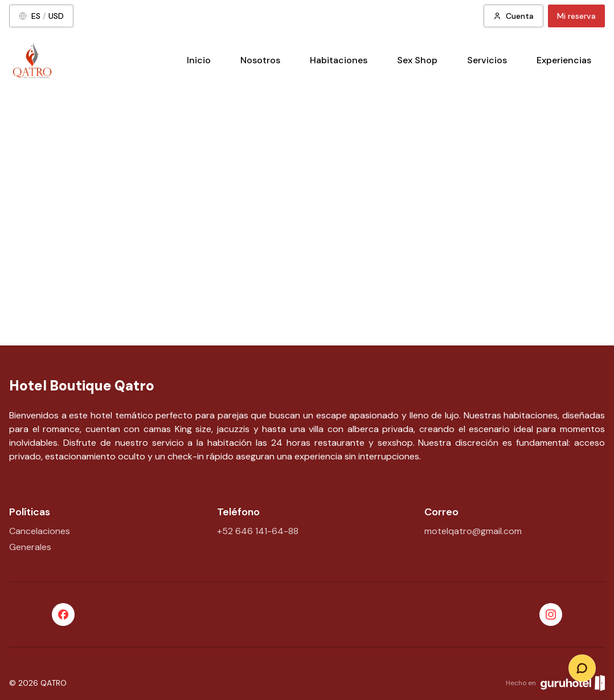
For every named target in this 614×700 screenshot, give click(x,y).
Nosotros (260, 60)
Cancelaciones (40, 531)
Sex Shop (417, 60)
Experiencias (564, 60)
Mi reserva (576, 16)
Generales (30, 547)
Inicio (199, 60)
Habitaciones (339, 60)
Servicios (487, 60)
